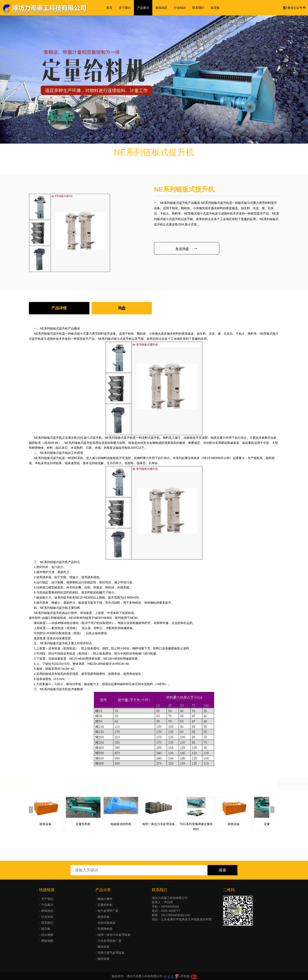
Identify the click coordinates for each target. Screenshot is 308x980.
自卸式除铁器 (107, 923)
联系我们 (198, 8)
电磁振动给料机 (132, 824)
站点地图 (47, 935)
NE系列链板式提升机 (54, 328)
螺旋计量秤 (105, 899)
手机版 (185, 976)
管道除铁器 (105, 929)
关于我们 (125, 8)
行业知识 (180, 8)
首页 (109, 8)
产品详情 (59, 308)
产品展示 (143, 8)
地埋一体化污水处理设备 (169, 824)
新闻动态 (161, 8)
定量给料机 (94, 824)
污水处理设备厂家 (110, 941)
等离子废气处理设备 (111, 953)
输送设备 (104, 959)
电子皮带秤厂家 (108, 911)
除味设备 (104, 947)
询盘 (122, 308)
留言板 (215, 8)
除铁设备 (56, 824)
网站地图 (47, 941)
